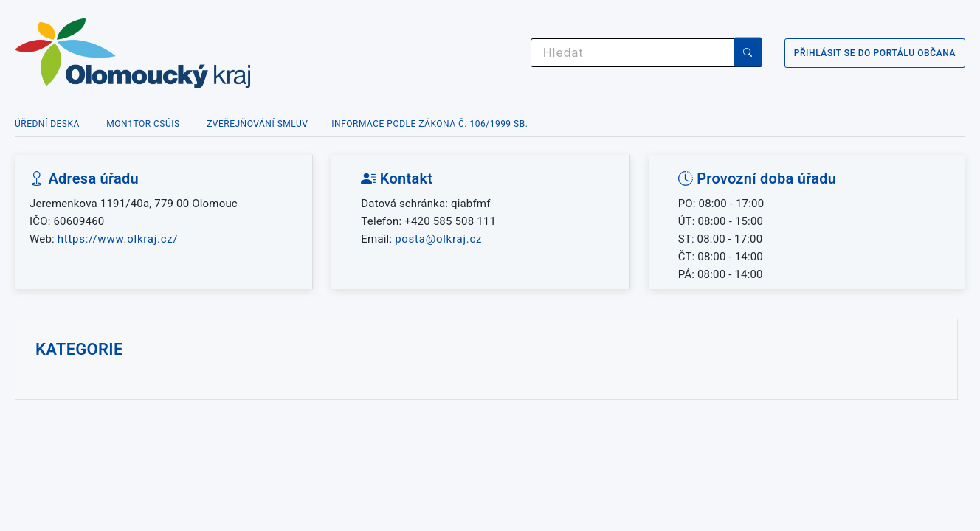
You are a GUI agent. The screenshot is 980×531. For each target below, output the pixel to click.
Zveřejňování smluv (257, 124)
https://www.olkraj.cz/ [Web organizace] (118, 239)
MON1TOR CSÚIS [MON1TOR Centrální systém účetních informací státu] (143, 124)
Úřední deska (47, 124)
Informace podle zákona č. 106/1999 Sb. (429, 124)
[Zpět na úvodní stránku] (192, 53)
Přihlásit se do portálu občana (875, 53)
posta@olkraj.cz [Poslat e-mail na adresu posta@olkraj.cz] (438, 239)
